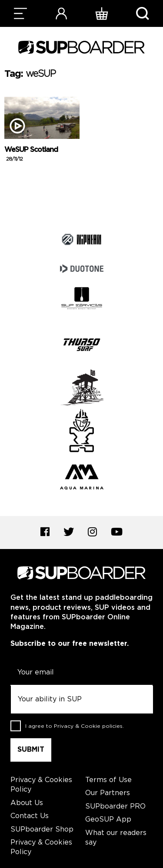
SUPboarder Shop (42, 830)
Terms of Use (108, 780)
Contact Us (30, 816)
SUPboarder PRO (115, 807)
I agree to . (75, 726)
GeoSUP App (108, 820)
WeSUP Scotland (31, 155)
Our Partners (108, 793)
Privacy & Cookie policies (88, 726)
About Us (27, 803)
